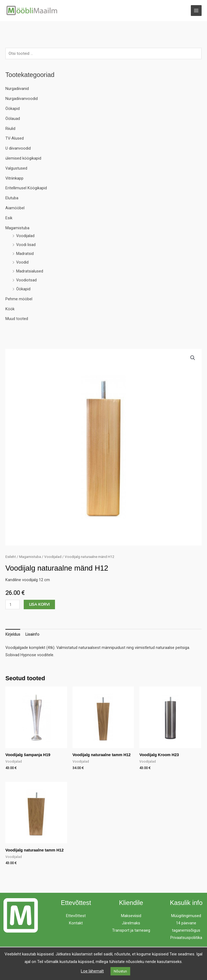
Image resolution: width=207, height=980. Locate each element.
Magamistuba (17, 228)
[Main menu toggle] (196, 11)
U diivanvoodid (18, 149)
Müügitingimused (186, 916)
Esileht (11, 557)
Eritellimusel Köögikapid (26, 188)
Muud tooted (17, 319)
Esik (9, 218)
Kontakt (76, 923)
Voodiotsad (26, 280)
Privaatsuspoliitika (186, 938)
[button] (193, 358)
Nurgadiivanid (17, 89)
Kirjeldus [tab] (13, 635)
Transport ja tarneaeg (131, 931)
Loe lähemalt (92, 971)
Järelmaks (131, 923)
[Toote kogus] (13, 605)
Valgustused (16, 169)
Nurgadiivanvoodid (22, 99)
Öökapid (13, 109)
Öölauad (13, 119)
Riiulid (10, 129)
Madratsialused (30, 271)
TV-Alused (15, 139)
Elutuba (12, 198)
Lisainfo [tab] (32, 635)
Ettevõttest (76, 916)
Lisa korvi (39, 605)
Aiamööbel (15, 208)
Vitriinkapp (14, 179)
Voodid (22, 263)
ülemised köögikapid (23, 159)
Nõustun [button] (120, 971)
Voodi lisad (26, 245)
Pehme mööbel (19, 299)
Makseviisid (131, 916)
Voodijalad (25, 236)
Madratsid (25, 254)
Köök (10, 309)
